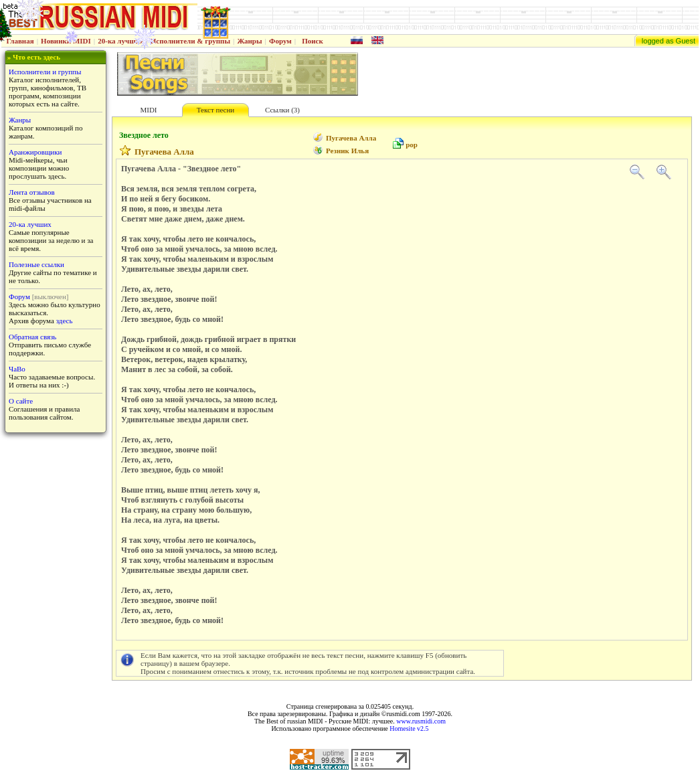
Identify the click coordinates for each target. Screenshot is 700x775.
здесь (65, 321)
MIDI (148, 110)
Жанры (249, 41)
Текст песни (215, 110)
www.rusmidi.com (421, 721)
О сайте (21, 401)
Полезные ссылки (36, 264)
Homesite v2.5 (409, 728)
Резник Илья (347, 151)
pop (412, 145)
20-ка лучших (120, 41)
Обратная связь (32, 337)
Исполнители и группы (45, 72)
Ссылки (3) (282, 110)
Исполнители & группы (190, 41)
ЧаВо (17, 369)
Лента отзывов (32, 192)
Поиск (313, 41)
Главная (20, 41)
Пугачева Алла (351, 138)
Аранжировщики (35, 152)
